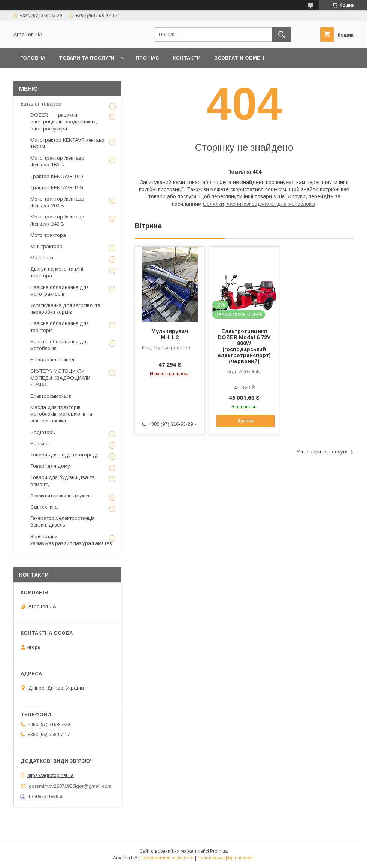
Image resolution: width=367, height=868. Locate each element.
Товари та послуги (87, 58)
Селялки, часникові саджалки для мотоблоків (259, 204)
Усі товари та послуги (322, 452)
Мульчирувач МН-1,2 (170, 334)
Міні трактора (46, 246)
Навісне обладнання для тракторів (60, 327)
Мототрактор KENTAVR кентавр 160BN (67, 143)
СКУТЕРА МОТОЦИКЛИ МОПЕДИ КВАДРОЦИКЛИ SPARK (60, 378)
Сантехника (44, 507)
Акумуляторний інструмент (62, 496)
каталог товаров (41, 104)
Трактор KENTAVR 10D (57, 176)
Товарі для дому (50, 466)
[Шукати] (282, 34)
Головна (33, 58)
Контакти (187, 58)
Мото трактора (48, 235)
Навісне (39, 444)
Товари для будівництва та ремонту (63, 481)
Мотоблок (42, 258)
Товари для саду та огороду (65, 455)
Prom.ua (219, 851)
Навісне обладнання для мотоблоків (60, 345)
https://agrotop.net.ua (51, 775)
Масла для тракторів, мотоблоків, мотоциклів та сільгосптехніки (61, 414)
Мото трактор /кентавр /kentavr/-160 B (57, 161)
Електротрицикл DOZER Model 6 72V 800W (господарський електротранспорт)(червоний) (244, 346)
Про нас (147, 58)
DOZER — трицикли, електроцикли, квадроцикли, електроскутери (64, 122)
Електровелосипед (52, 360)
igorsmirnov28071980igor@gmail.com (70, 786)
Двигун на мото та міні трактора (57, 272)
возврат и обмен (239, 58)
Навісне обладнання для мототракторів (60, 291)
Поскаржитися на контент (167, 858)
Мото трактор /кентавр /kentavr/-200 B (57, 202)
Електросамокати (51, 396)
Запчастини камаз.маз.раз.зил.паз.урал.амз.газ (71, 540)
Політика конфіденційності (226, 858)
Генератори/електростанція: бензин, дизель (63, 522)
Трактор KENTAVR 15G (57, 188)
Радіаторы (43, 432)
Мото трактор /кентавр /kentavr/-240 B (57, 220)
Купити (245, 421)
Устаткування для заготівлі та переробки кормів (65, 309)
